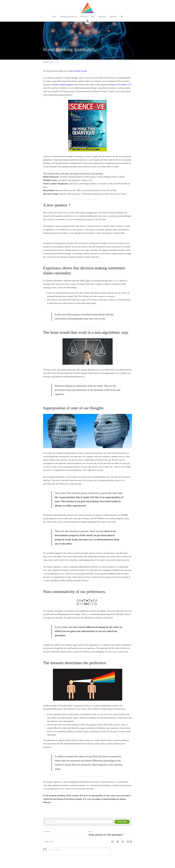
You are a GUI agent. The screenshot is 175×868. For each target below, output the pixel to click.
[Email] (128, 842)
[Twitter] (118, 842)
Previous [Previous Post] (47, 832)
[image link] (87, 8)
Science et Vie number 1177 (120, 85)
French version (81, 71)
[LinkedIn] (123, 842)
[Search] (122, 17)
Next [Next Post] (91, 832)
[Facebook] (112, 842)
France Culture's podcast (63, 85)
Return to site (48, 842)
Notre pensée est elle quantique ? (106, 835)
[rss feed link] (131, 842)
